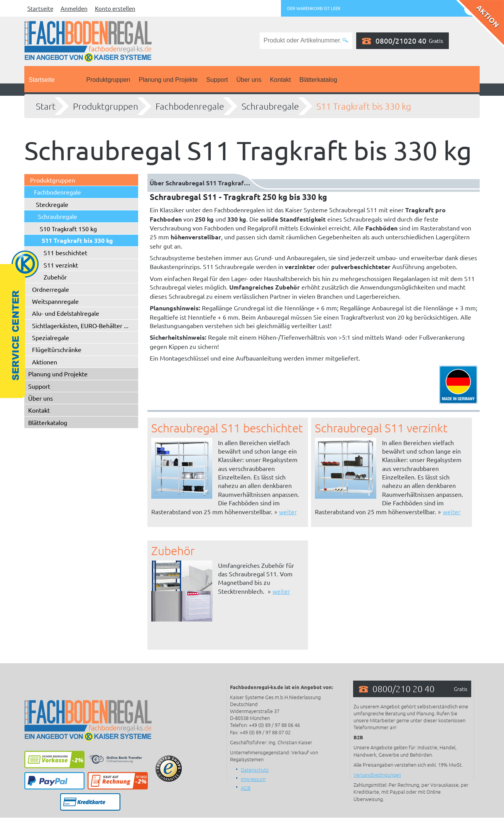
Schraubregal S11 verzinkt (381, 428)
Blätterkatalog (318, 80)
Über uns (249, 80)
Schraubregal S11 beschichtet (227, 428)
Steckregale (52, 204)
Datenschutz (255, 770)
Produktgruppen (108, 80)
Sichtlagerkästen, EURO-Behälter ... (80, 325)
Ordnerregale (51, 289)
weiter (288, 512)
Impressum (253, 779)
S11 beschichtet (65, 252)
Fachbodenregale (190, 106)
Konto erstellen (115, 8)
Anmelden (74, 8)
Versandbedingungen (377, 775)
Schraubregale (270, 106)
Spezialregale (51, 337)
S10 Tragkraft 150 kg (68, 229)
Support (217, 80)
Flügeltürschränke (57, 349)
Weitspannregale (55, 301)
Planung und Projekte (168, 80)
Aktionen (45, 362)
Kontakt (280, 80)
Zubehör (55, 277)
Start (46, 106)
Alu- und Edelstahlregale (66, 313)
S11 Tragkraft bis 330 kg (364, 106)
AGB (246, 788)
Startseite (40, 8)
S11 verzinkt (61, 265)
